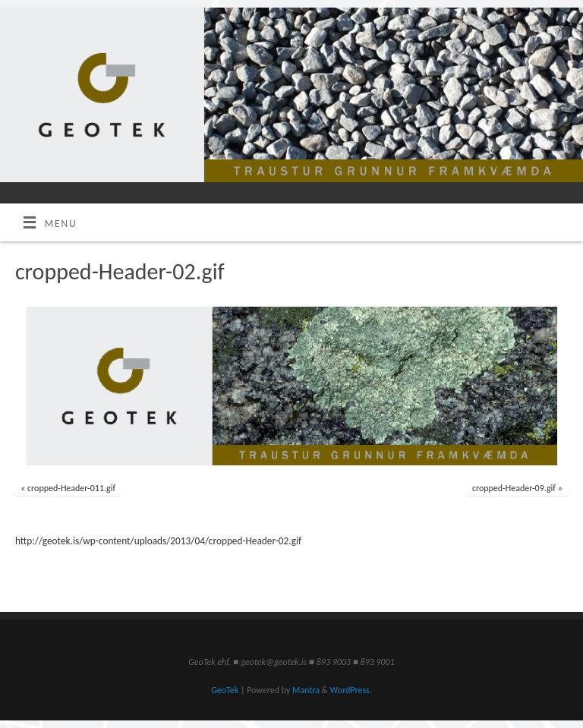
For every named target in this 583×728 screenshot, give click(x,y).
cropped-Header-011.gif (71, 488)
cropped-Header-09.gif (514, 488)
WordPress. (350, 690)
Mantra (306, 690)
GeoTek (225, 690)
